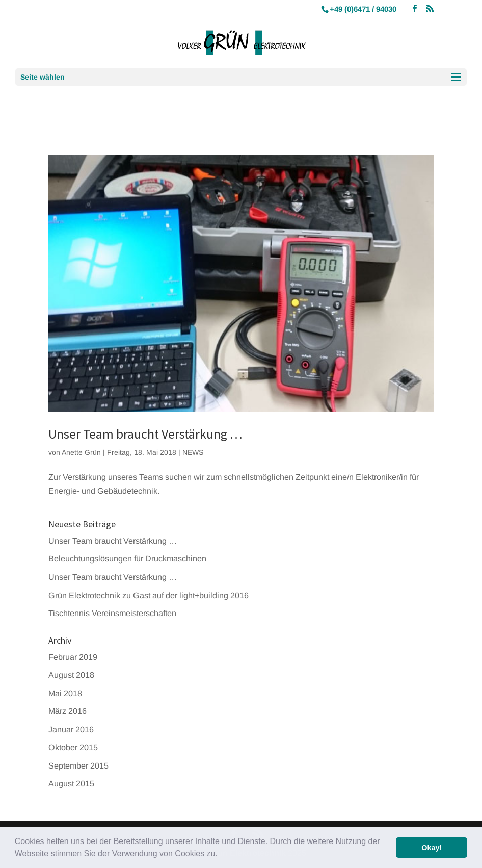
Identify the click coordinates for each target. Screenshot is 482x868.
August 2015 (71, 783)
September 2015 (78, 765)
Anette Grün (81, 452)
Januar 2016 (71, 729)
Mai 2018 (65, 693)
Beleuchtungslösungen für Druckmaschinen (127, 558)
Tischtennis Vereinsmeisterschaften (112, 613)
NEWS (193, 452)
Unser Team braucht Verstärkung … (145, 434)
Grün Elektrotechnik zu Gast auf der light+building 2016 (149, 595)
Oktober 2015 (73, 747)
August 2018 (71, 675)
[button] (221, 855)
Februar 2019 (73, 657)
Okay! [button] (432, 848)
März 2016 (68, 711)
